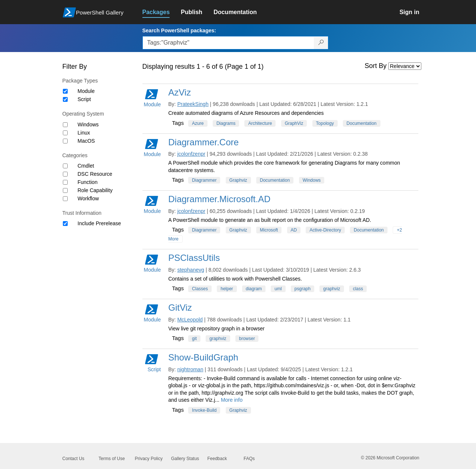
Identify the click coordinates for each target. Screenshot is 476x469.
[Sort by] (405, 66)
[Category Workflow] (65, 199)
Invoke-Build (204, 410)
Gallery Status (185, 459)
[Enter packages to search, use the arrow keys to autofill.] (228, 43)
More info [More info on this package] (232, 400)
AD (294, 230)
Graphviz (238, 180)
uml (278, 289)
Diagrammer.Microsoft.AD (220, 199)
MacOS (86, 141)
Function (88, 182)
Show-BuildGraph (203, 357)
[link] (162, 12)
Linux (84, 133)
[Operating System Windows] (65, 125)
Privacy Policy (149, 459)
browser (247, 339)
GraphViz (294, 123)
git (194, 339)
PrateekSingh (193, 104)
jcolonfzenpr (192, 154)
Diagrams (226, 123)
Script (84, 99)
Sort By (376, 66)
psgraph (303, 289)
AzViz (180, 92)
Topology (325, 123)
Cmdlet (86, 166)
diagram (254, 289)
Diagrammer (204, 180)
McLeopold (190, 320)
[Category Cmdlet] (65, 166)
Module (86, 91)
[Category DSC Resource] (65, 174)
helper (227, 289)
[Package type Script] (65, 99)
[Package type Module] (65, 91)
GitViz (180, 308)
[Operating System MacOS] (65, 141)
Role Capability (95, 190)
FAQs (249, 459)
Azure (198, 123)
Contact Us (73, 459)
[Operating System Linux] (65, 133)
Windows (88, 124)
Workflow (88, 198)
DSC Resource (95, 174)
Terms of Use (112, 459)
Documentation (362, 123)
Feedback (217, 459)
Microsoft (269, 230)
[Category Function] (65, 182)
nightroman (190, 369)
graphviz (332, 289)
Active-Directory (325, 230)
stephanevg (191, 270)
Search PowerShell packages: (179, 30)
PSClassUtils (194, 258)
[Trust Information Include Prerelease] (65, 224)
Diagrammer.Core (204, 142)
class (358, 289)
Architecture (260, 123)
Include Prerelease (99, 223)
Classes (200, 289)
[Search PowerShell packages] (321, 43)
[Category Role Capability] (65, 190)
